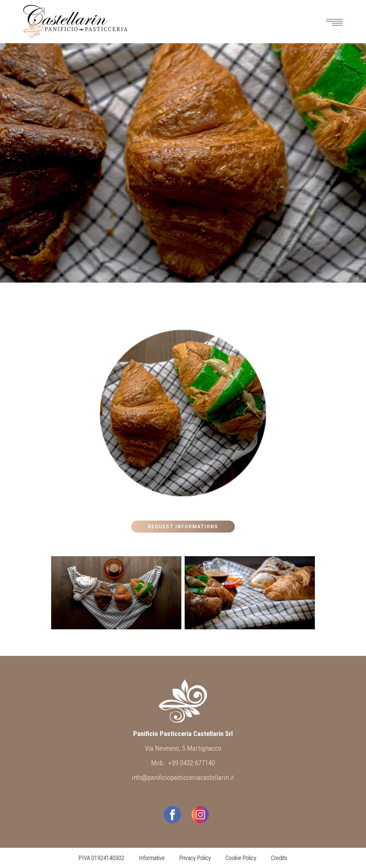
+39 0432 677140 (191, 763)
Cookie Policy (241, 858)
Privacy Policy (195, 858)
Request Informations (183, 527)
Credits (279, 858)
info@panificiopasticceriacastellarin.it (183, 778)
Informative (152, 858)
